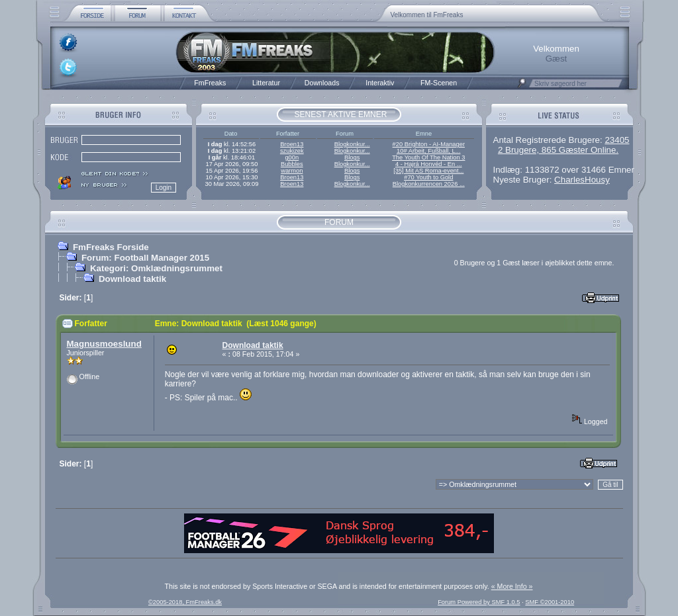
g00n (292, 157)
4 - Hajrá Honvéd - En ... (429, 164)
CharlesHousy (582, 180)
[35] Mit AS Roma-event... (428, 171)
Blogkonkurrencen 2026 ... (429, 184)
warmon (292, 171)
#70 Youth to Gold (428, 177)
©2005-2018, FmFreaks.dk (185, 602)
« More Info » (512, 586)
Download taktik (132, 279)
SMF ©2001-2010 (550, 602)
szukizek (292, 151)
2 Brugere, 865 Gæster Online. (558, 150)
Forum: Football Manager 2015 (145, 258)
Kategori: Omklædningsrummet (156, 268)
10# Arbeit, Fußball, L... (428, 151)
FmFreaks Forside (111, 247)
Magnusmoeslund (104, 344)
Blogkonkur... (352, 144)
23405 (617, 140)
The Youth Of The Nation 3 (428, 157)
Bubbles (292, 164)
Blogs (352, 157)
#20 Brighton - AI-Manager (429, 144)
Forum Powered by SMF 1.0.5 (479, 602)
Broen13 (292, 144)
